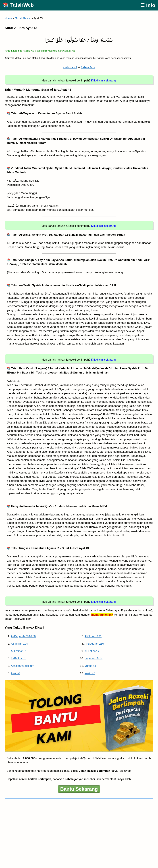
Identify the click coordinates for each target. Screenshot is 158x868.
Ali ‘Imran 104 (19, 644)
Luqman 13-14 (94, 658)
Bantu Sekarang (79, 789)
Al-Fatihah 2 (92, 651)
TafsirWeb (22, 5)
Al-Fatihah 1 (18, 658)
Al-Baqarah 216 (94, 644)
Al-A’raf (15, 673)
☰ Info (148, 5)
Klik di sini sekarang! (104, 81)
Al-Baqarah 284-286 (23, 636)
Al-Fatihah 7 (18, 651)
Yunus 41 (90, 666)
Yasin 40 (90, 673)
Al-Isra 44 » (88, 67)
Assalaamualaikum (22, 666)
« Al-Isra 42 (70, 67)
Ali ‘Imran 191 (93, 636)
